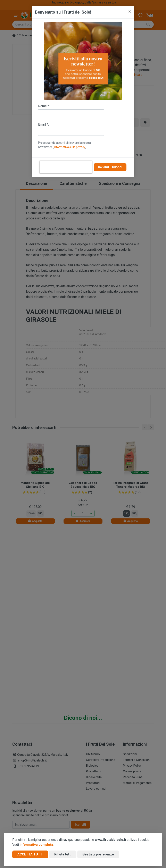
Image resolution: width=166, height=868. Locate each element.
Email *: (43, 125)
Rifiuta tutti (63, 854)
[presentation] (66, 167)
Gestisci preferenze (98, 854)
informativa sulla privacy (69, 147)
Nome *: (44, 106)
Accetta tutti (30, 854)
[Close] (130, 12)
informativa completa (36, 845)
